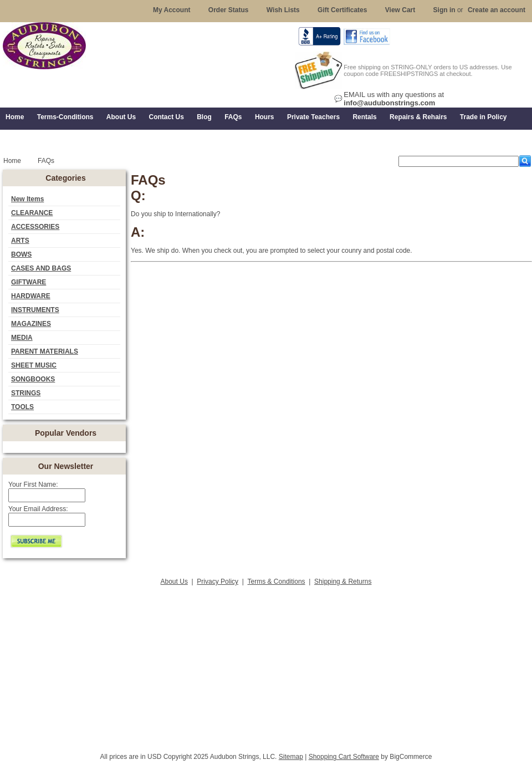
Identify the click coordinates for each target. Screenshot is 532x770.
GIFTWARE (29, 282)
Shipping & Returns (343, 582)
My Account (172, 10)
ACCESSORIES (35, 227)
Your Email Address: (38, 509)
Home (12, 161)
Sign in (444, 10)
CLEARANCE (32, 213)
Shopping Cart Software (344, 757)
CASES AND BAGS (41, 268)
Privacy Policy (218, 582)
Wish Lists (283, 10)
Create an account (497, 10)
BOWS (21, 254)
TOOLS (22, 407)
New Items (27, 199)
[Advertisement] (266, 666)
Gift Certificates (342, 10)
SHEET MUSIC (34, 365)
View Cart (400, 10)
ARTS (20, 241)
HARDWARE (31, 296)
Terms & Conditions (277, 582)
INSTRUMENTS (35, 310)
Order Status (229, 10)
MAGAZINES (31, 324)
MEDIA (22, 338)
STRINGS (26, 393)
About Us (174, 582)
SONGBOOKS (33, 379)
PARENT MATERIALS (45, 351)
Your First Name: (33, 485)
